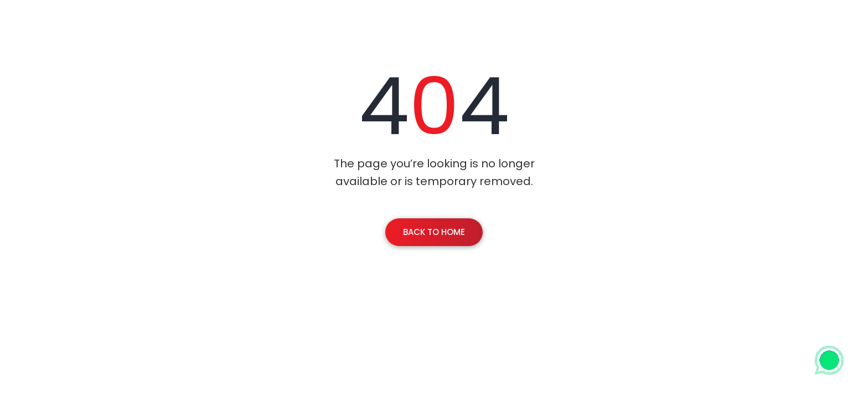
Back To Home (434, 232)
